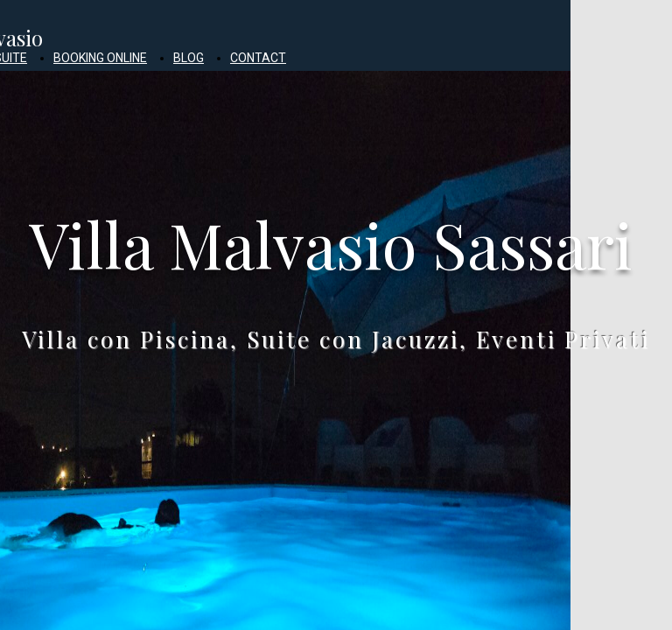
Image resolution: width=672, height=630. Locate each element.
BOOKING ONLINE (100, 58)
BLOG (189, 58)
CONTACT (258, 58)
